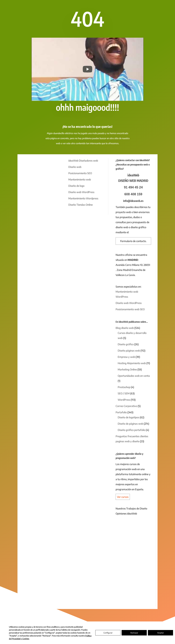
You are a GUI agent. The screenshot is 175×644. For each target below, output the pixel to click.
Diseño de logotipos (128, 417)
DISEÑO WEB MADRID (133, 181)
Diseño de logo (76, 186)
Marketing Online (127, 369)
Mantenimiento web (80, 179)
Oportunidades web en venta (134, 376)
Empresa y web (126, 357)
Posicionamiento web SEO (130, 309)
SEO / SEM (124, 393)
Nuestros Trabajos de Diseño (131, 508)
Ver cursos (123, 497)
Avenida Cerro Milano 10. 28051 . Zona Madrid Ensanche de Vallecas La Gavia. (133, 270)
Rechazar (134, 633)
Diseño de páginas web (130, 424)
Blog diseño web (125, 328)
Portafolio (121, 412)
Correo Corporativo (126, 406)
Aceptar (161, 633)
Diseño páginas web (129, 350)
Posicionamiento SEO (80, 173)
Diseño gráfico (126, 344)
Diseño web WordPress (81, 192)
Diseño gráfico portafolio (131, 430)
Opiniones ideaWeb (126, 513)
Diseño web (75, 167)
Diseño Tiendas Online (81, 205)
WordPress (124, 400)
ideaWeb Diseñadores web (83, 161)
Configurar (108, 633)
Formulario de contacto (133, 241)
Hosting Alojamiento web (132, 363)
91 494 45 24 (133, 187)
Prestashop (124, 387)
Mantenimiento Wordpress (83, 198)
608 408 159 (133, 194)
